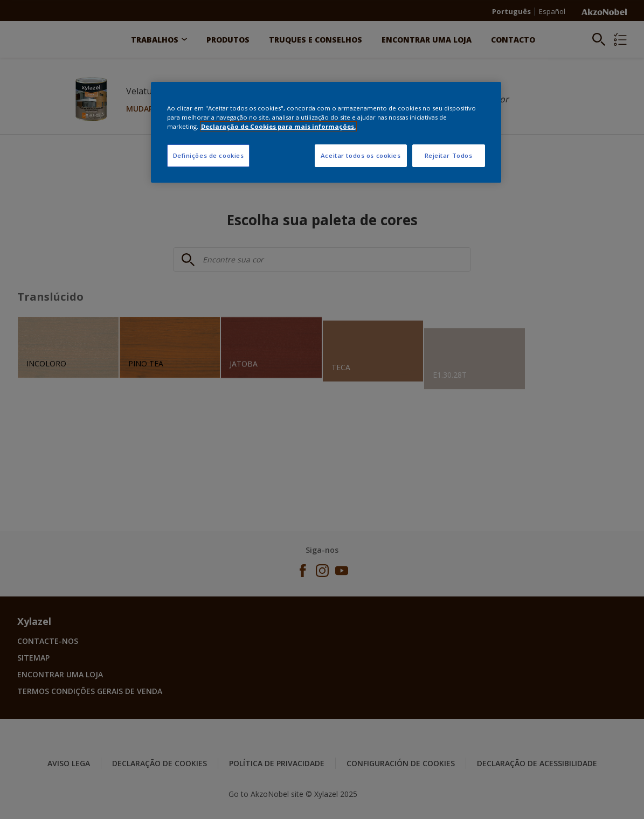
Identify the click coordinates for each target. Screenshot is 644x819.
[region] (326, 132)
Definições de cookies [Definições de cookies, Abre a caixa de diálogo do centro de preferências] (209, 155)
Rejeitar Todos (449, 155)
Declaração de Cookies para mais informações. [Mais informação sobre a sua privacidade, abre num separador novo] (278, 126)
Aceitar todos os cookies (361, 155)
